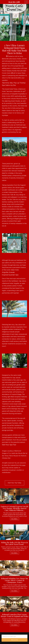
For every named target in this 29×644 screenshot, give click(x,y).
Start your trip (14, 640)
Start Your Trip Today (15, 483)
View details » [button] (15, 519)
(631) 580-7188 (14, 2)
